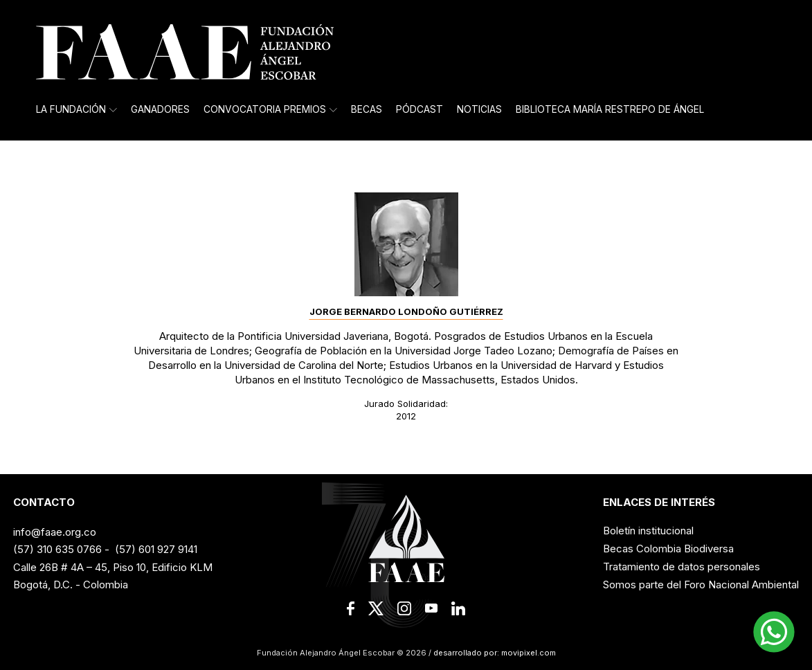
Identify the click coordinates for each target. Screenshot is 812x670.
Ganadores (160, 109)
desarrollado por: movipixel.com (494, 653)
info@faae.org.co (55, 532)
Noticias (479, 109)
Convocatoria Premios (270, 109)
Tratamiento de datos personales (682, 567)
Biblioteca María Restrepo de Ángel (610, 109)
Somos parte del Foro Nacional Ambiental (701, 585)
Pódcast (419, 109)
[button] (774, 632)
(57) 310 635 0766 (57, 549)
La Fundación (76, 109)
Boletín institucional (648, 531)
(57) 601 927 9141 (156, 549)
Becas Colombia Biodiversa (668, 549)
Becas (367, 109)
